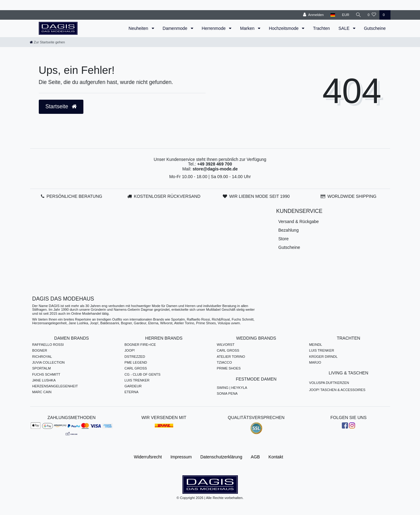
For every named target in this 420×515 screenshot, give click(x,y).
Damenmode (176, 28)
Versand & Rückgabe (299, 222)
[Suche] (358, 15)
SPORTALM (42, 368)
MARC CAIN (42, 392)
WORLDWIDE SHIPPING (352, 196)
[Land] (332, 15)
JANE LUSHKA (44, 380)
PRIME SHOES (229, 368)
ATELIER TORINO (231, 357)
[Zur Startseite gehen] (47, 42)
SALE (345, 28)
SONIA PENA (227, 393)
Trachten (321, 28)
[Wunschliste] (372, 15)
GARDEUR (133, 386)
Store (284, 239)
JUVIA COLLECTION (49, 362)
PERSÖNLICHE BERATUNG (74, 196)
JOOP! (130, 350)
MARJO (315, 362)
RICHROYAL (42, 357)
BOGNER (40, 350)
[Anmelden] (313, 15)
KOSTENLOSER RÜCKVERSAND (167, 196)
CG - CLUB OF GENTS (143, 374)
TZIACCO (224, 362)
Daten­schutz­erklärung (221, 457)
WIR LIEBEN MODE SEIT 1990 (260, 196)
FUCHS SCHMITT (46, 374)
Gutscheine (375, 28)
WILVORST (226, 345)
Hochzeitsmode (284, 28)
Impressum (181, 457)
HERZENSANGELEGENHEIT (55, 386)
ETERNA (132, 392)
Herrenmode (214, 28)
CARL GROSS (136, 368)
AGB (255, 457)
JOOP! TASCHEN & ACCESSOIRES (337, 390)
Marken (248, 28)
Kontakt (276, 457)
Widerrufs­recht (148, 457)
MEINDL (316, 345)
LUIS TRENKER (137, 380)
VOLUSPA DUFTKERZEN (329, 383)
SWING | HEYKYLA (232, 388)
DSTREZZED (135, 357)
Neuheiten (139, 28)
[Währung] (345, 15)
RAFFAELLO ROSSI (48, 345)
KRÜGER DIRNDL (324, 357)
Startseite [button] (61, 106)
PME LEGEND (136, 362)
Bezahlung (289, 230)
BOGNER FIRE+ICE (140, 345)
